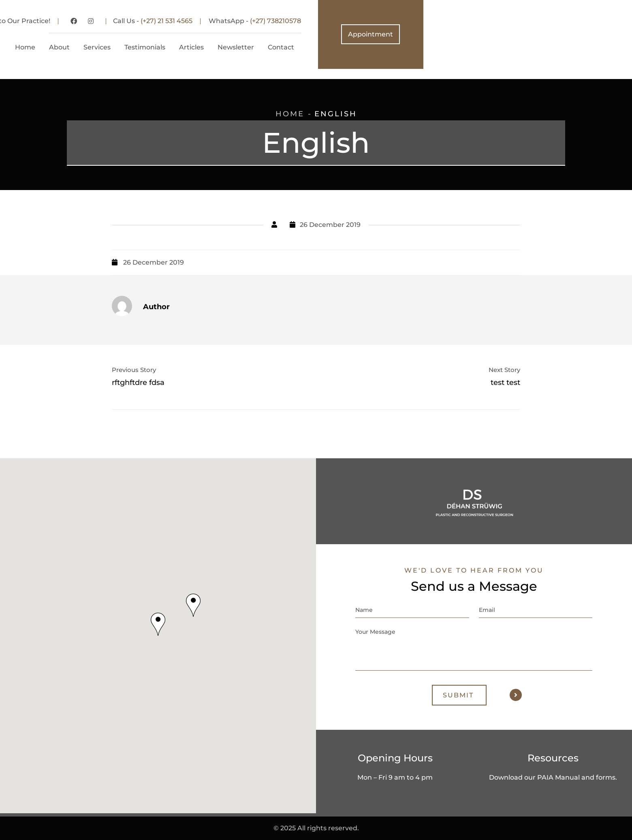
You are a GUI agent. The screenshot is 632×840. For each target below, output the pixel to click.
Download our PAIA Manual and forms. (553, 777)
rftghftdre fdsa (138, 383)
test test (505, 383)
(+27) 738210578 (484, 21)
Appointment (579, 34)
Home (290, 114)
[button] (158, 624)
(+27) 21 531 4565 (375, 21)
